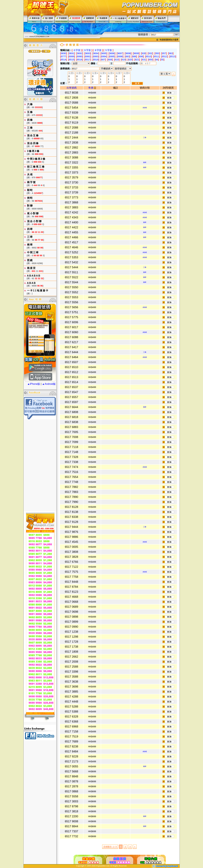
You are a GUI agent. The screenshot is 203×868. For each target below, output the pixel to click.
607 (103, 60)
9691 (71, 53)
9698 (128, 53)
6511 (157, 56)
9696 (112, 53)
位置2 (79, 73)
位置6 (111, 73)
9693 (88, 53)
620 (130, 60)
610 (117, 60)
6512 (165, 56)
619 (124, 60)
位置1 (71, 73)
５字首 (108, 50)
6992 (88, 56)
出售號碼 (72, 88)
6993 (96, 56)
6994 (104, 56)
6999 (71, 56)
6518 (96, 60)
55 (162, 60)
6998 (120, 56)
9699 (136, 53)
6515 (71, 60)
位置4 (95, 73)
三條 (145, 137)
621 (137, 60)
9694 (96, 53)
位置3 (87, 73)
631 (144, 60)
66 (157, 60)
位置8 (127, 73)
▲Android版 (49, 384)
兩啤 (145, 162)
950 (157, 53)
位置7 (119, 73)
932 (150, 53)
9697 (120, 53)
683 (127, 56)
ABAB (145, 108)
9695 (104, 53)
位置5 (103, 73)
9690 (64, 53)
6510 (148, 56)
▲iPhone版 (34, 384)
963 (171, 53)
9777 (64, 56)
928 (144, 53)
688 (134, 56)
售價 (92, 88)
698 (141, 56)
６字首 (77, 50)
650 (151, 60)
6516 (80, 60)
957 (164, 53)
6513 (173, 56)
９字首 (87, 50)
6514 (64, 60)
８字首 (98, 50)
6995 (112, 56)
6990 (80, 56)
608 (110, 60)
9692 (80, 53)
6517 (88, 60)
